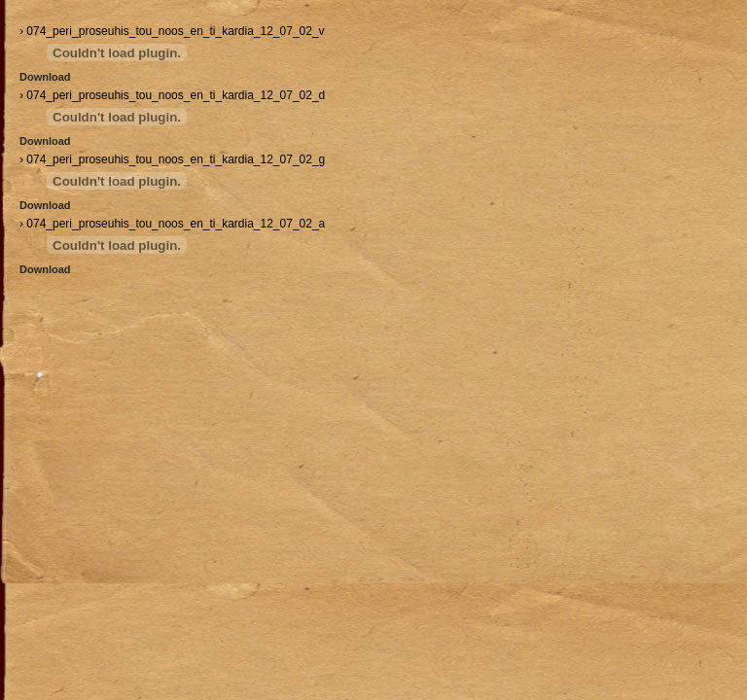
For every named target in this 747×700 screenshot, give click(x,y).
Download (45, 77)
